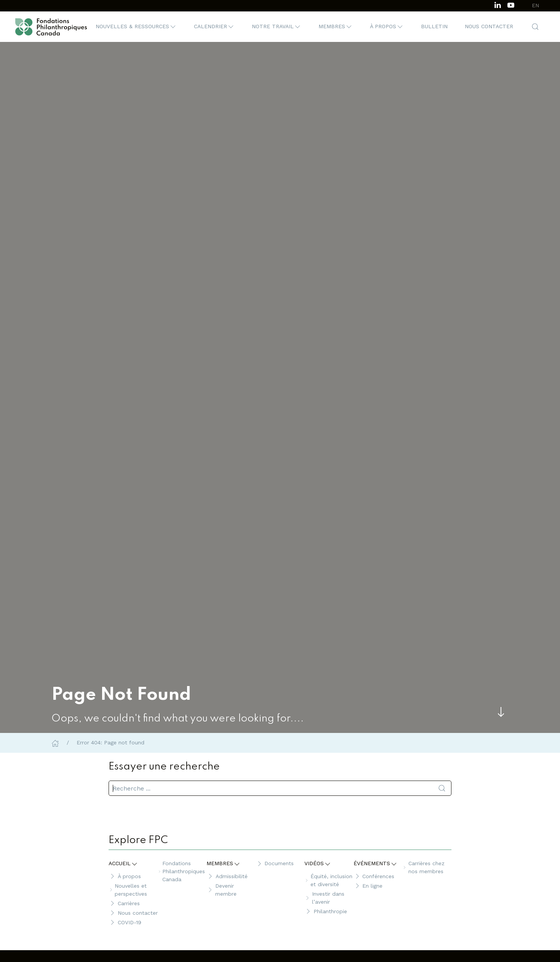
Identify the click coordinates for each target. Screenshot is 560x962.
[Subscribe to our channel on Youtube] (511, 4)
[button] (136, 27)
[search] (280, 788)
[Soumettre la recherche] (442, 788)
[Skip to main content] (501, 712)
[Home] (55, 742)
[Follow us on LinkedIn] (498, 4)
